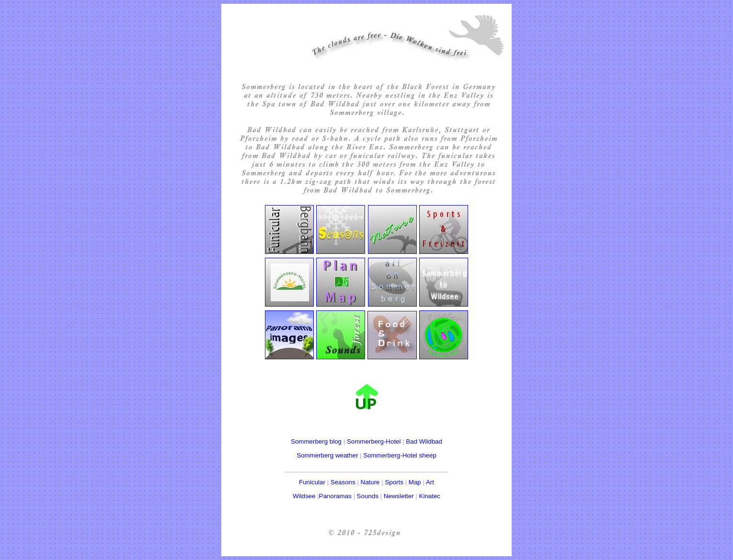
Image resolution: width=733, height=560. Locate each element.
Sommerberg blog (316, 441)
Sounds (368, 496)
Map (415, 482)
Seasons (343, 482)
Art (430, 482)
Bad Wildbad (424, 441)
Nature (370, 482)
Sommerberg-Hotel (374, 441)
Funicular (312, 482)
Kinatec (430, 496)
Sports (394, 482)
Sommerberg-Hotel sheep (400, 455)
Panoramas (335, 496)
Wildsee (304, 496)
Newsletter (399, 496)
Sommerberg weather (327, 455)
